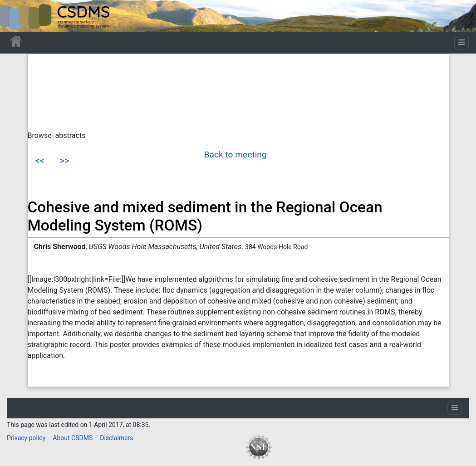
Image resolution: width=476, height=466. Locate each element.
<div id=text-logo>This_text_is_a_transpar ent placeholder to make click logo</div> (15, 16)
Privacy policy (26, 438)
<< (40, 161)
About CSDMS (73, 438)
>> (65, 161)
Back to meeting (236, 155)
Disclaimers (116, 438)
